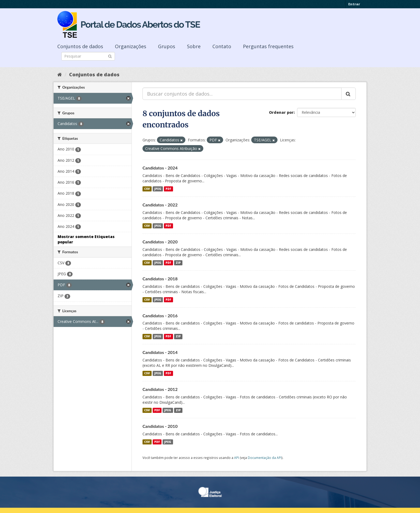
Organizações (131, 46)
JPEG (158, 189)
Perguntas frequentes (268, 46)
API (237, 458)
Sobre (194, 46)
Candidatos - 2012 (160, 389)
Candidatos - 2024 (160, 168)
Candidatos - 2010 (160, 426)
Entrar (354, 4)
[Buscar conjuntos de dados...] (242, 94)
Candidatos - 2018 (160, 279)
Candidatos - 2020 (160, 242)
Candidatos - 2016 (160, 316)
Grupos (167, 46)
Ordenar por (281, 112)
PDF (168, 189)
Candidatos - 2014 (160, 352)
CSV (147, 189)
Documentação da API (265, 458)
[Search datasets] (88, 56)
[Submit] (110, 56)
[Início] (60, 74)
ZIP (178, 263)
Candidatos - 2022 (160, 205)
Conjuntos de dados (80, 46)
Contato (222, 46)
